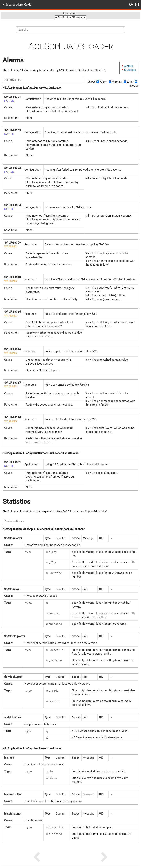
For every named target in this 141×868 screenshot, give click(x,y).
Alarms (129, 66)
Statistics (130, 70)
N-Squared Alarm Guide (17, 4)
